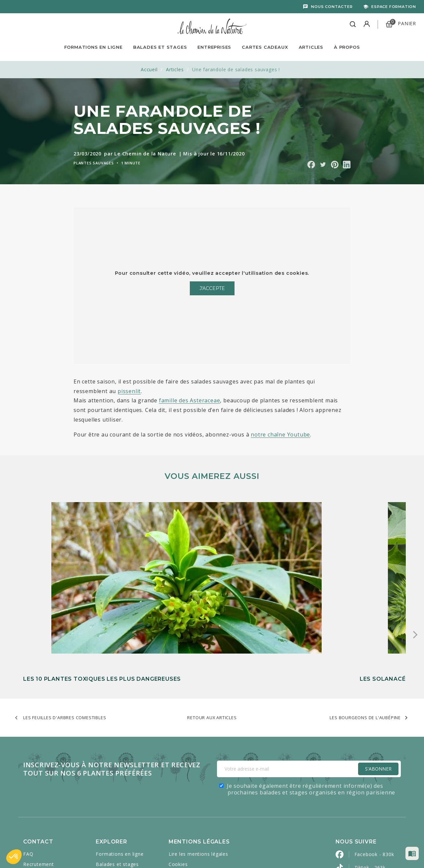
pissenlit (129, 391)
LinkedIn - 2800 (373, 820)
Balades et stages (117, 764)
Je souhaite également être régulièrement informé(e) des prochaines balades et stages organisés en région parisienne (311, 689)
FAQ (28, 753)
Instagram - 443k (375, 794)
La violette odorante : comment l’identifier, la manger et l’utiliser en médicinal (338, 571)
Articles (311, 47)
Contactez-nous (42, 774)
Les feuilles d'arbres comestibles (65, 617)
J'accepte (212, 288)
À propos (347, 47)
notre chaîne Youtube (280, 434)
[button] (14, 857)
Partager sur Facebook (311, 165)
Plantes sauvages (94, 163)
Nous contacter (332, 7)
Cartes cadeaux (114, 784)
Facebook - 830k (374, 754)
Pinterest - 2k (371, 807)
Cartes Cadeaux (265, 47)
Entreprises (214, 47)
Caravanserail (178, 849)
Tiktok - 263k (370, 767)
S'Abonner (378, 668)
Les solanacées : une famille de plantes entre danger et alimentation (206, 571)
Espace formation (394, 7)
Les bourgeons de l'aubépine (365, 617)
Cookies (178, 764)
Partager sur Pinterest (335, 165)
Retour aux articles (212, 617)
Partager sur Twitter (323, 165)
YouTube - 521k (373, 780)
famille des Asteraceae (190, 400)
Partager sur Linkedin (347, 165)
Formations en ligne (93, 47)
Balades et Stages (160, 47)
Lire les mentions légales (198, 753)
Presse (31, 795)
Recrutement (39, 764)
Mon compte (38, 784)
